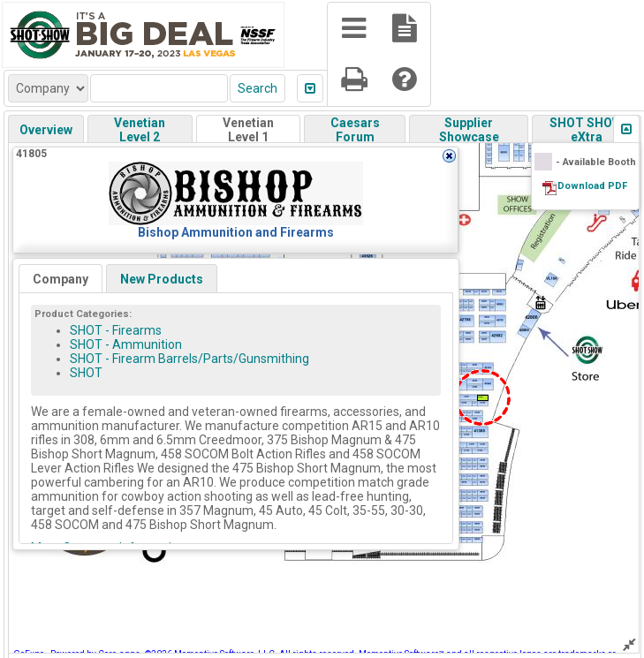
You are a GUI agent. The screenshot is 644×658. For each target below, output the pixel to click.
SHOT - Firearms (116, 330)
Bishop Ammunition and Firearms (236, 232)
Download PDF (592, 186)
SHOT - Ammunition (126, 344)
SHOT (86, 373)
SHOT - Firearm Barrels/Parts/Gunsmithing (189, 359)
